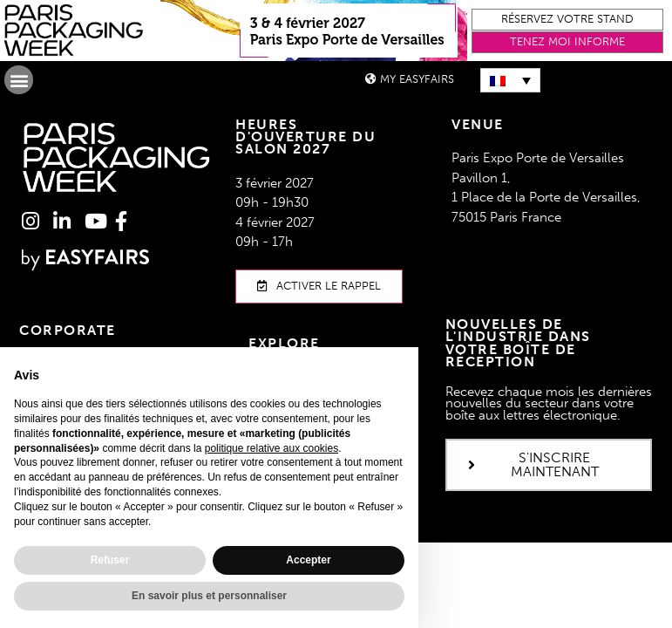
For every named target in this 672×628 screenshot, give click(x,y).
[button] (567, 20)
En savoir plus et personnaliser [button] (209, 596)
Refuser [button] (110, 560)
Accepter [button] (308, 560)
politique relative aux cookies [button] (272, 448)
